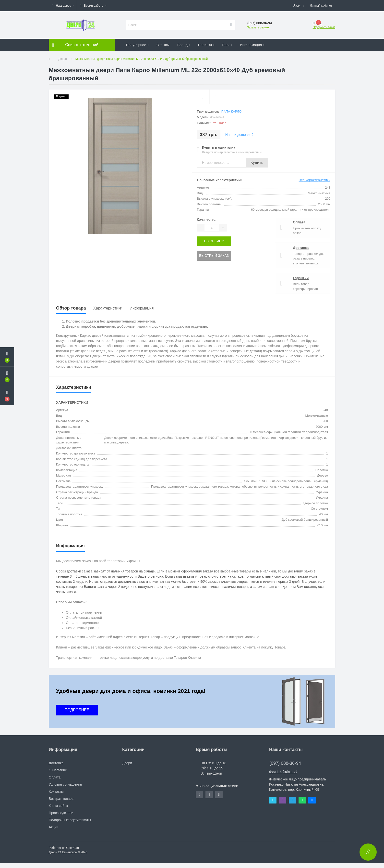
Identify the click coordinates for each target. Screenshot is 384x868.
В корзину (214, 241)
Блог (227, 45)
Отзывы (163, 45)
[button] (63, 6)
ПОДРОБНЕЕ (77, 710)
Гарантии (301, 278)
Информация (252, 45)
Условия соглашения (65, 784)
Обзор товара (71, 308)
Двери (62, 59)
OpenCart (72, 848)
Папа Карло (231, 111)
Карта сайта (58, 806)
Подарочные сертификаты (70, 820)
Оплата (299, 222)
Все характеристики (315, 180)
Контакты (56, 791)
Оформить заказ (324, 27)
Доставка (301, 248)
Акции (54, 827)
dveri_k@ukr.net (283, 772)
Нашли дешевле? (239, 135)
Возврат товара (61, 799)
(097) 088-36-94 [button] (285, 763)
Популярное (137, 45)
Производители (61, 813)
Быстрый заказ (214, 256)
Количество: (207, 220)
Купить (257, 162)
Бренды (184, 45)
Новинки (206, 45)
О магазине (58, 770)
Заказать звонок (258, 27)
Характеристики (108, 308)
